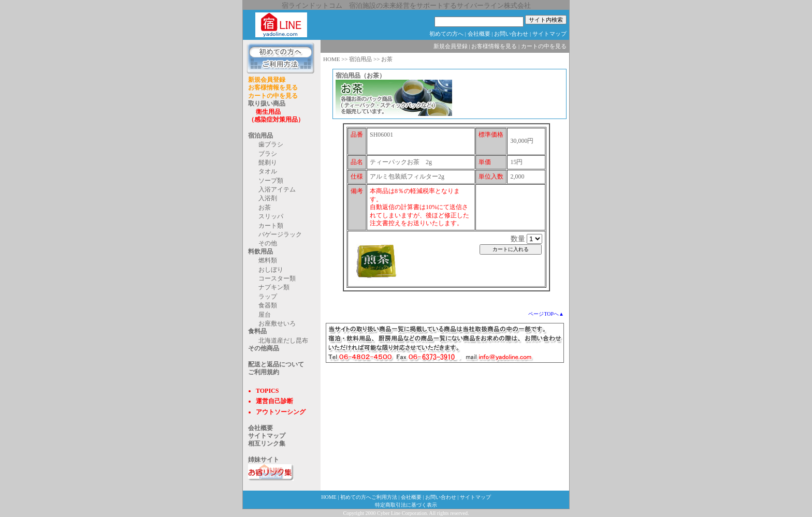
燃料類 (268, 260)
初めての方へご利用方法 (369, 497)
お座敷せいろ (277, 323)
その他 (268, 243)
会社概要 (479, 34)
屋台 (265, 315)
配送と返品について (276, 364)
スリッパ (271, 216)
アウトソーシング (281, 412)
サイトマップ (549, 34)
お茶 (265, 208)
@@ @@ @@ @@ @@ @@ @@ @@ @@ (534, 239)
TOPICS (267, 391)
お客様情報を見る (273, 87)
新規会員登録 (267, 80)
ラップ (268, 297)
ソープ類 (271, 181)
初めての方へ (446, 34)
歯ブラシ (271, 144)
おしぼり (271, 270)
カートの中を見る (273, 96)
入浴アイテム (277, 189)
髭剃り (268, 163)
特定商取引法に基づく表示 (406, 505)
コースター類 (277, 278)
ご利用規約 (264, 372)
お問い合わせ (511, 34)
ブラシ (268, 154)
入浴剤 (268, 198)
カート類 (271, 226)
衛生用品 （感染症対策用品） (276, 116)
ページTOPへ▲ (546, 314)
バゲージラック (280, 234)
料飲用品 (260, 252)
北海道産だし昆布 (283, 341)
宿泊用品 (260, 136)
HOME (331, 59)
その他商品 (264, 348)
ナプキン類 (274, 287)
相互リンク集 (267, 444)
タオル (268, 171)
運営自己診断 (274, 401)
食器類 (268, 305)
